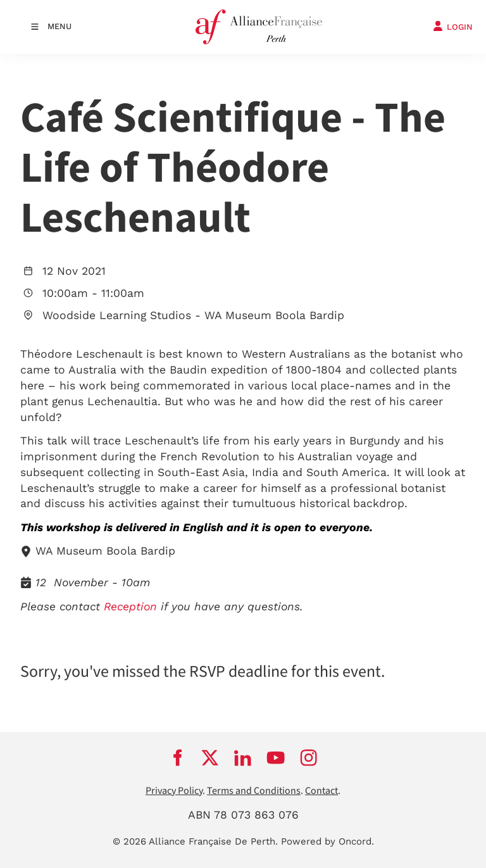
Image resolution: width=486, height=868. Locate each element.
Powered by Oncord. (327, 841)
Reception (130, 607)
